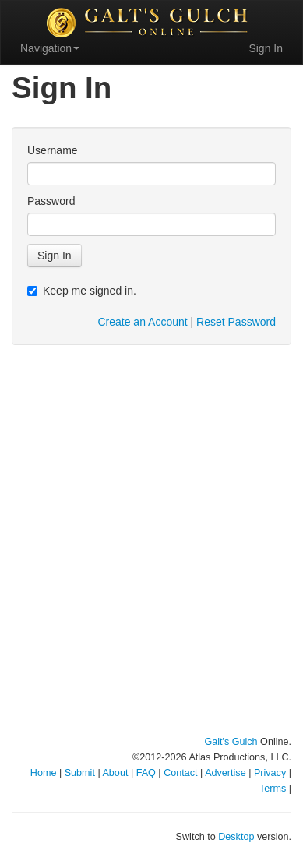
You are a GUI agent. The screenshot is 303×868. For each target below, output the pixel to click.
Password (51, 201)
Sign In (266, 48)
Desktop (236, 837)
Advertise (225, 773)
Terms (273, 789)
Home (44, 773)
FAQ (146, 773)
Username (53, 150)
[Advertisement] (151, 568)
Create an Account (142, 322)
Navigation (50, 48)
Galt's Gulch (231, 742)
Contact (180, 773)
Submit (80, 773)
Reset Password (236, 322)
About (115, 773)
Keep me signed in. (82, 291)
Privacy (270, 773)
